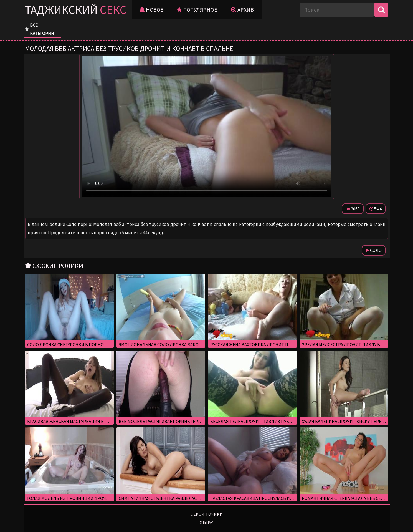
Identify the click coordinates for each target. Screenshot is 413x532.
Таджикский (76, 10)
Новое (151, 10)
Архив (242, 10)
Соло (374, 250)
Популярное (197, 10)
